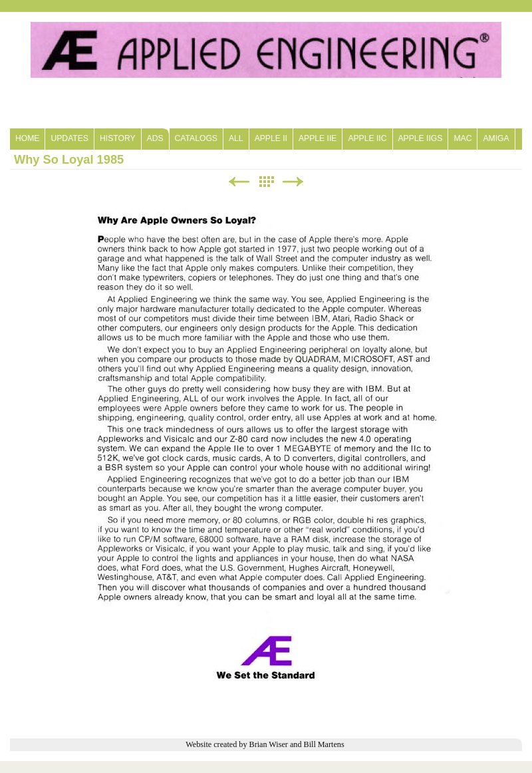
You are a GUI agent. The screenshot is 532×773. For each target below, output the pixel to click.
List (266, 182)
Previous (239, 182)
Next (293, 182)
